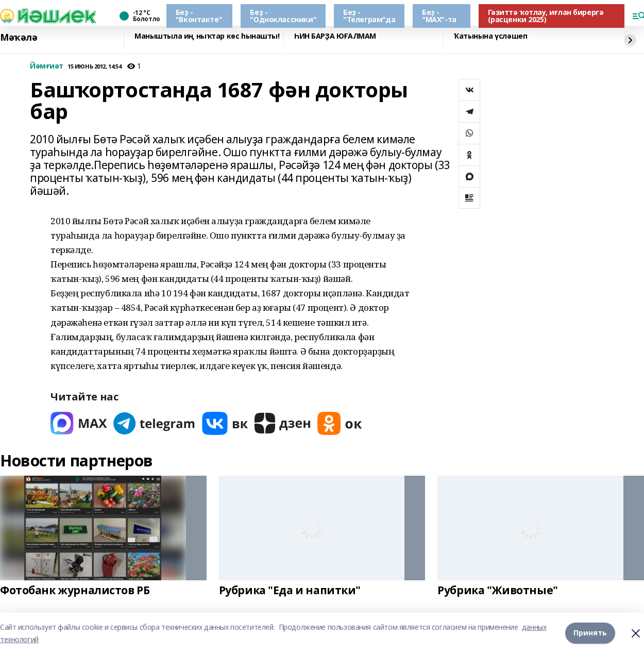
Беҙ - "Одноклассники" (283, 16)
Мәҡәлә (19, 38)
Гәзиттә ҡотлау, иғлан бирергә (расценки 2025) (546, 16)
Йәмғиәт (47, 66)
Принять (590, 633)
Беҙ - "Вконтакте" (199, 16)
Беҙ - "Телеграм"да (369, 16)
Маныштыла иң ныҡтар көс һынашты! (207, 36)
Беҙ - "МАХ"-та (439, 16)
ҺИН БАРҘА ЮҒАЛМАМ (335, 36)
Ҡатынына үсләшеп (490, 36)
